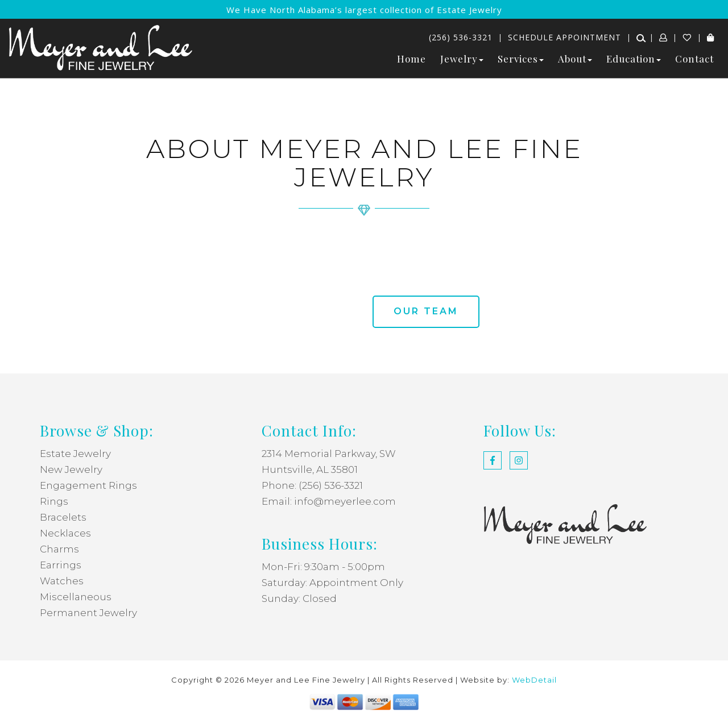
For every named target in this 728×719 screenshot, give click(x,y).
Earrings (61, 565)
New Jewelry (71, 469)
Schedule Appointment (564, 37)
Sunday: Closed (299, 599)
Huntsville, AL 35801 (310, 469)
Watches (62, 581)
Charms (59, 549)
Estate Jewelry (75, 454)
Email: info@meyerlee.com (329, 501)
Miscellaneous (76, 597)
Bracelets (63, 517)
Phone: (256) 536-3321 (312, 485)
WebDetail (534, 680)
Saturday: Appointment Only (332, 583)
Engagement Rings (88, 485)
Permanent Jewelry (88, 613)
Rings (54, 501)
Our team (426, 311)
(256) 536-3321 (461, 37)
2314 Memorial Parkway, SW (329, 454)
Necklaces (65, 533)
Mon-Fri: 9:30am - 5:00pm (323, 567)
